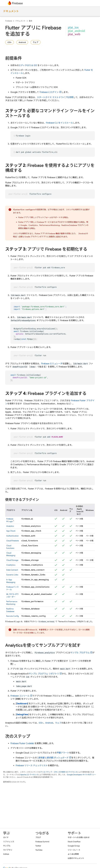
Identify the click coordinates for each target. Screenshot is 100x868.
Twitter (38, 846)
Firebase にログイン (49, 92)
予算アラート (63, 753)
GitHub (6, 854)
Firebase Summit (42, 842)
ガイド (6, 837)
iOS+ (10, 42)
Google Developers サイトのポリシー (81, 775)
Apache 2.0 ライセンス (29, 775)
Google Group (74, 846)
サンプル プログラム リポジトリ (44, 674)
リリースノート (74, 850)
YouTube (39, 850)
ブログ (38, 837)
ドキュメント (11, 11)
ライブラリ (8, 850)
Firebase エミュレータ (52, 364)
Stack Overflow (74, 842)
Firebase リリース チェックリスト (32, 766)
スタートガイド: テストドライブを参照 (55, 97)
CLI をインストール (59, 123)
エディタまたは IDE (28, 65)
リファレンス (9, 842)
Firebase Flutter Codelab (22, 743)
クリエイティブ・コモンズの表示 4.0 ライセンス (59, 772)
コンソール (20, 696)
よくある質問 (73, 854)
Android (22, 42)
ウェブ (36, 42)
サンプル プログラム (80, 653)
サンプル (7, 846)
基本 (31, 21)
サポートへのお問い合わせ (79, 837)
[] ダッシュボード (53, 758)
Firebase (9, 21)
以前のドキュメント (76, 858)
